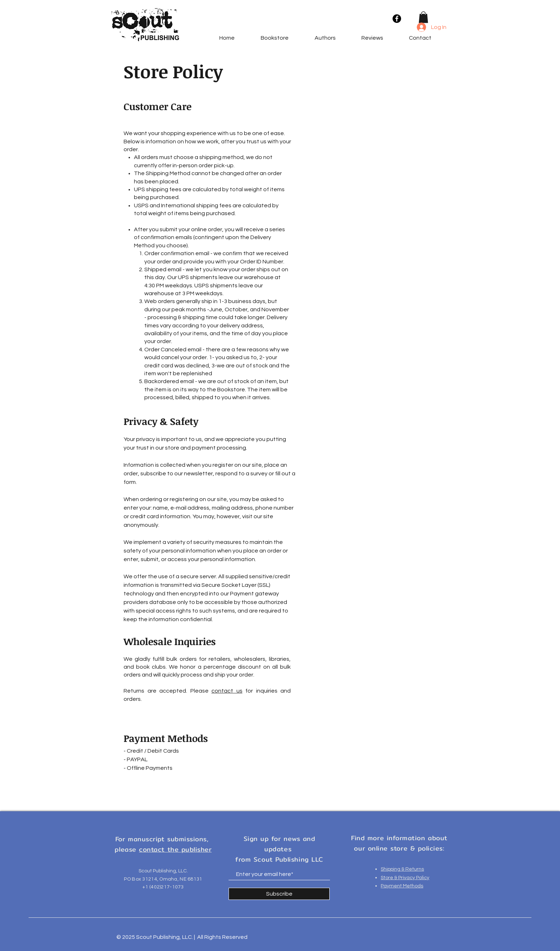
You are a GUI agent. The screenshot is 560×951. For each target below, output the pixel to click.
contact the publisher (175, 849)
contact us (227, 691)
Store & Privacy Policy (405, 878)
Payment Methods (402, 886)
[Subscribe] (279, 894)
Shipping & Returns (402, 869)
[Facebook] (397, 19)
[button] (423, 17)
